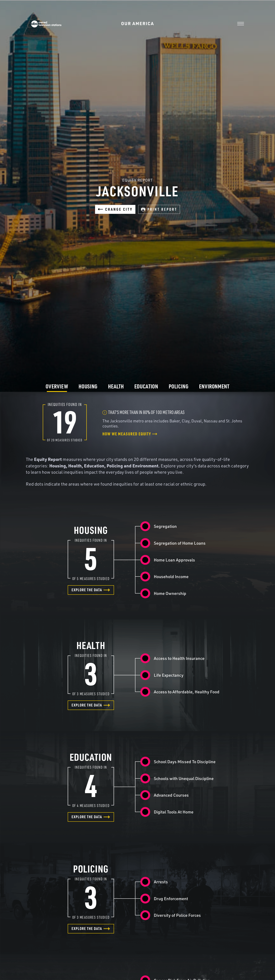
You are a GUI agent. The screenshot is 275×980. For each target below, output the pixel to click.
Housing (88, 386)
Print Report (159, 209)
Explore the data (91, 590)
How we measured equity (130, 434)
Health (116, 386)
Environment (214, 386)
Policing (179, 386)
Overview (57, 386)
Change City (115, 209)
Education (146, 386)
